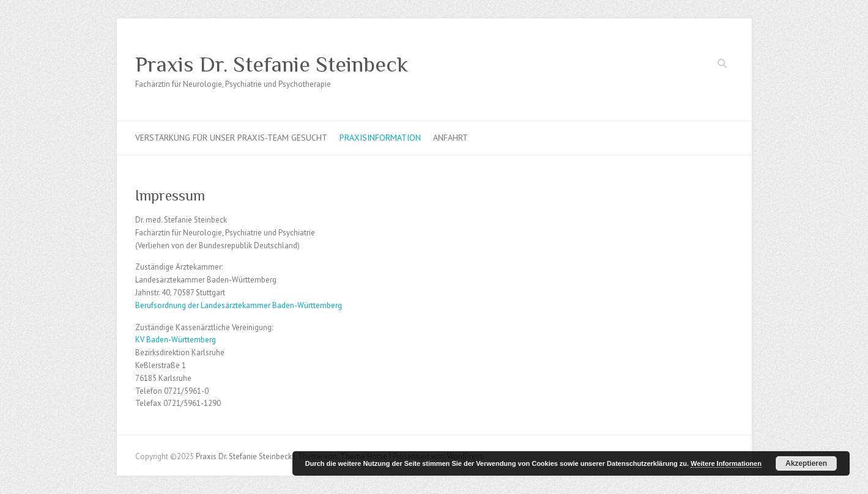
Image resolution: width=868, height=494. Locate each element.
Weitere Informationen (726, 463)
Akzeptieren (806, 463)
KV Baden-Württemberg (176, 340)
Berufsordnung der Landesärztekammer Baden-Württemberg (239, 305)
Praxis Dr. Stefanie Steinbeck (272, 64)
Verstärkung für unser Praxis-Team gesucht (231, 138)
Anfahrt (451, 138)
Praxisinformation (380, 138)
